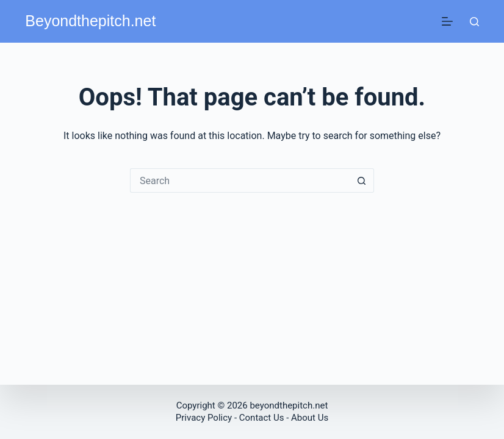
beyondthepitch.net (289, 405)
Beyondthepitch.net (90, 21)
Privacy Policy (205, 418)
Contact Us (262, 418)
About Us (310, 418)
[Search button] (362, 180)
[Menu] (447, 21)
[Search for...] (240, 180)
